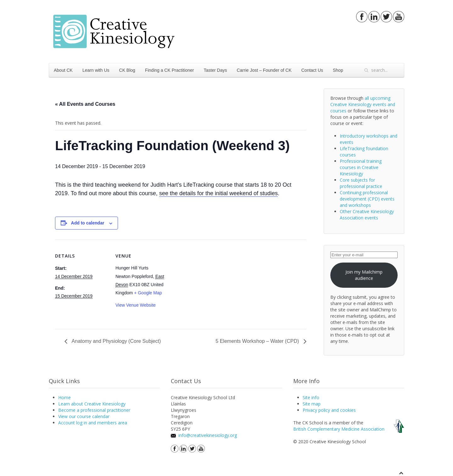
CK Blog (127, 70)
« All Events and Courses (85, 104)
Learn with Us (96, 70)
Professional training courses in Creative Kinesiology (361, 167)
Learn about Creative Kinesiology (92, 404)
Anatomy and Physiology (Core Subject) (116, 341)
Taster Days (215, 70)
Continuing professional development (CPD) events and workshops (367, 199)
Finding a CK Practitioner (170, 70)
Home (64, 397)
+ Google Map (148, 293)
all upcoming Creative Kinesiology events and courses (363, 104)
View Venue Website (136, 305)
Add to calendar (88, 223)
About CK (63, 70)
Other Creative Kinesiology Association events (367, 215)
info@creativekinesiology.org (208, 435)
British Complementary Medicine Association (339, 429)
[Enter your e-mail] (364, 255)
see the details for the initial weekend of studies (218, 193)
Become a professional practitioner (94, 410)
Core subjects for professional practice (361, 183)
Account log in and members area (93, 423)
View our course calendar (84, 416)
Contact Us (312, 70)
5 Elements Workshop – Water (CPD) (258, 341)
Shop (338, 70)
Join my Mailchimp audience (364, 275)
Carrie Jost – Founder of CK (264, 70)
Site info (311, 397)
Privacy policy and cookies (329, 410)
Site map (312, 404)
